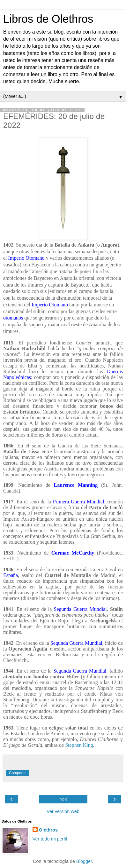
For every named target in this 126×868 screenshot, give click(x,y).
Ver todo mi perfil (50, 839)
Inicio (63, 799)
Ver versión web (63, 811)
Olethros (48, 830)
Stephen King (79, 745)
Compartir (17, 773)
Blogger (84, 861)
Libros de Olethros (48, 19)
